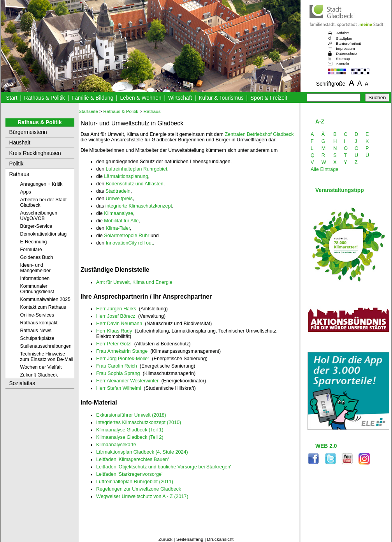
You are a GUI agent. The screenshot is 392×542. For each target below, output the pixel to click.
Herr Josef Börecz (116, 316)
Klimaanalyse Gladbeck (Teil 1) (130, 430)
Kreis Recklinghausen (35, 153)
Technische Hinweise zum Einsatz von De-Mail (47, 357)
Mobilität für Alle (121, 221)
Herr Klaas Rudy (114, 331)
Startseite (88, 111)
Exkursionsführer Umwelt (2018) (131, 415)
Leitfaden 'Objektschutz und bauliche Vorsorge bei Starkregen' (164, 467)
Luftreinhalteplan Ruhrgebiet (136, 169)
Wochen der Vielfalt (41, 367)
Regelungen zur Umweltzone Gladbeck (139, 489)
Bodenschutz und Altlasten (134, 184)
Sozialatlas (22, 383)
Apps (26, 192)
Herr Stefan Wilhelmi (119, 388)
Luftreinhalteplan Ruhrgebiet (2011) (135, 482)
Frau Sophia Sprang (118, 373)
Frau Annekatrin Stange (122, 351)
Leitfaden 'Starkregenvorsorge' (129, 474)
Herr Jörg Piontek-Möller (123, 359)
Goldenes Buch (37, 257)
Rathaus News (36, 331)
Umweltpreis (119, 199)
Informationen (35, 278)
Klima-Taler (118, 228)
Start (11, 98)
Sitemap (343, 59)
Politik (17, 164)
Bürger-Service (36, 226)
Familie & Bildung (92, 98)
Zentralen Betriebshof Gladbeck (259, 134)
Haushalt (20, 143)
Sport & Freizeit (269, 98)
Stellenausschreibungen (46, 346)
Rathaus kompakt (39, 323)
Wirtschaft (180, 98)
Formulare (31, 250)
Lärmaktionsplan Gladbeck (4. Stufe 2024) (142, 452)
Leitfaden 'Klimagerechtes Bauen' (133, 459)
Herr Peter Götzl (114, 344)
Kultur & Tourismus (221, 98)
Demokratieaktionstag (44, 234)
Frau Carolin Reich (117, 366)
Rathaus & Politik (45, 98)
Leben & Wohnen (141, 98)
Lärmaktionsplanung (126, 176)
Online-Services (37, 315)
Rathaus (19, 174)
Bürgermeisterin (28, 132)
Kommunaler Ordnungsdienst (37, 289)
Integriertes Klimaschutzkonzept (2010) (139, 422)
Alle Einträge (324, 169)
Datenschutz (347, 54)
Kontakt (343, 64)
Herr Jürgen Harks (116, 309)
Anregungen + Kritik (41, 184)
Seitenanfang (190, 539)
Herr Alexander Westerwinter (127, 381)
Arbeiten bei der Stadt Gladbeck (44, 202)
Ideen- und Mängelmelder (35, 268)
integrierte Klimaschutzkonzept (139, 206)
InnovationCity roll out (129, 243)
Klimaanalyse (119, 213)
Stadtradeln (118, 191)
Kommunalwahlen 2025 (45, 299)
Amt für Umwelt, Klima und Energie (134, 282)
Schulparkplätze (37, 338)
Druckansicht (220, 539)
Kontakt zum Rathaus (43, 307)
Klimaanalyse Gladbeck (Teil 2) (130, 437)
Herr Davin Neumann (119, 324)
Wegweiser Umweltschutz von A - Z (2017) (142, 496)
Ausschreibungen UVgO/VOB (39, 216)
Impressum (345, 48)
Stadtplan (344, 38)
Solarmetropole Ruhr (127, 236)
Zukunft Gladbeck (39, 375)
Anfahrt (343, 33)
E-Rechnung (34, 242)
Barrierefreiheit (348, 43)
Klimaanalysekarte (116, 445)
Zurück (165, 539)
